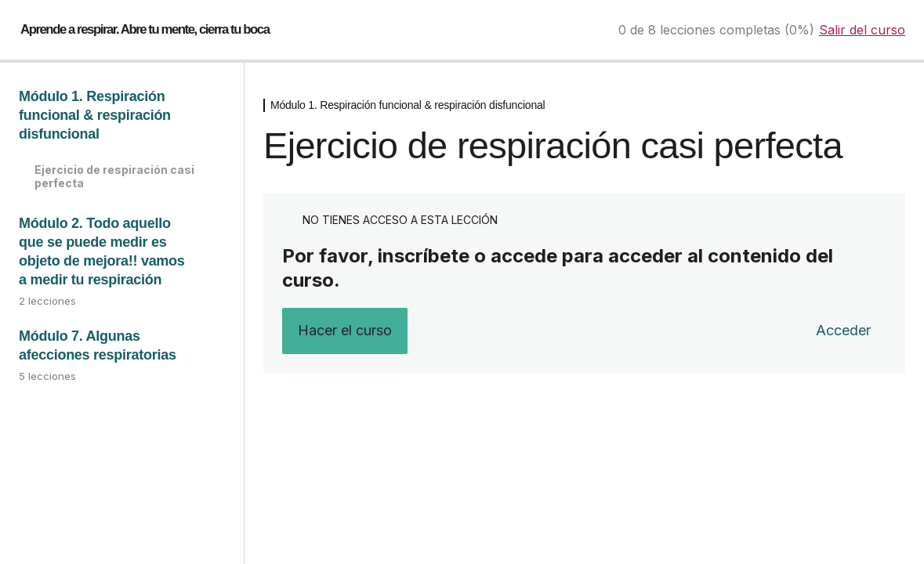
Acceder (843, 330)
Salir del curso (862, 30)
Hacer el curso (345, 330)
